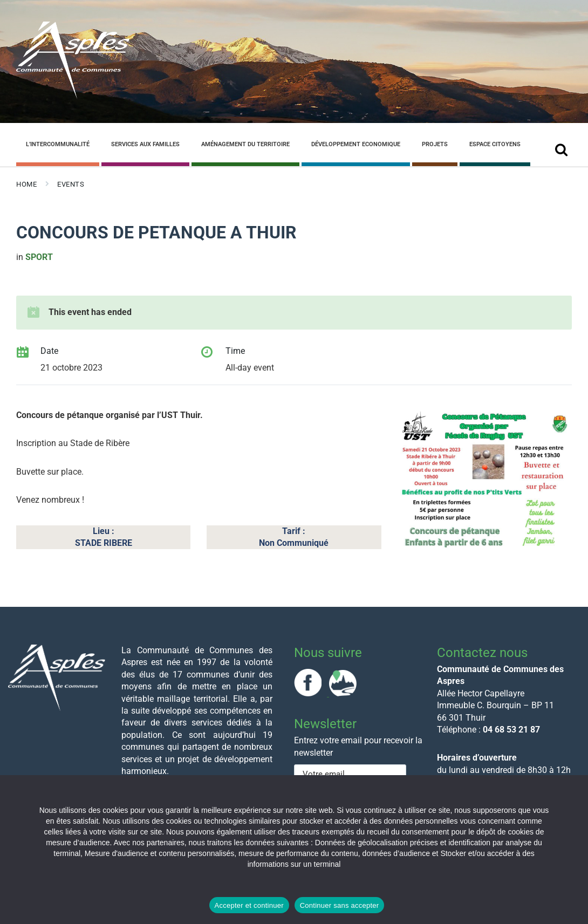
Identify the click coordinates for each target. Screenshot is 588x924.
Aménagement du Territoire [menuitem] (245, 144)
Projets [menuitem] (435, 144)
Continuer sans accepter (340, 905)
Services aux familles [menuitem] (145, 144)
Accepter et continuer (249, 905)
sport (39, 257)
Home (26, 184)
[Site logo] (73, 96)
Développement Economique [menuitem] (356, 144)
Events (71, 184)
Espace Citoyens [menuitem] (495, 144)
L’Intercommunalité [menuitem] (58, 144)
